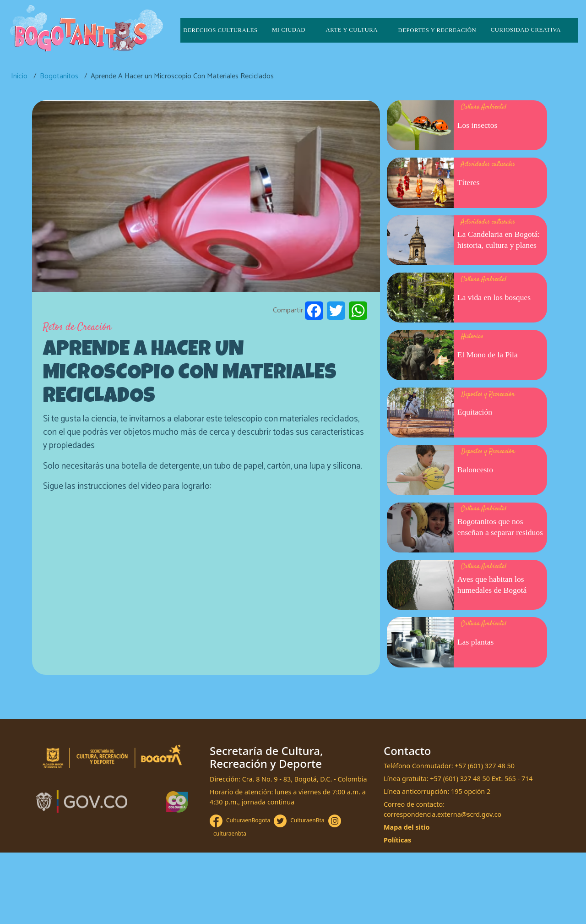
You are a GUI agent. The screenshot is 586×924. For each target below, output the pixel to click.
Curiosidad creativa (526, 30)
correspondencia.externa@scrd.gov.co (442, 814)
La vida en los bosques (494, 297)
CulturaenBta (307, 820)
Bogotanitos (59, 76)
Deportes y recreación (437, 30)
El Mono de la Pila (488, 355)
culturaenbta (230, 834)
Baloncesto (475, 470)
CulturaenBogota (248, 820)
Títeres (469, 182)
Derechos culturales (220, 30)
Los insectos (477, 125)
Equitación (475, 412)
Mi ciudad (289, 30)
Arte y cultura (352, 30)
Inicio (19, 76)
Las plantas (476, 642)
